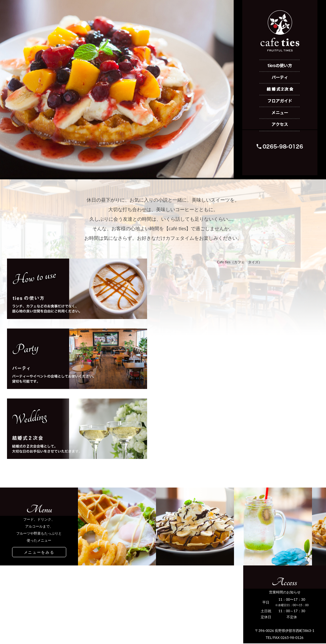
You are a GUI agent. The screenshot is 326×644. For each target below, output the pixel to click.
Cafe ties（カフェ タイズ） (239, 262)
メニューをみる (39, 552)
